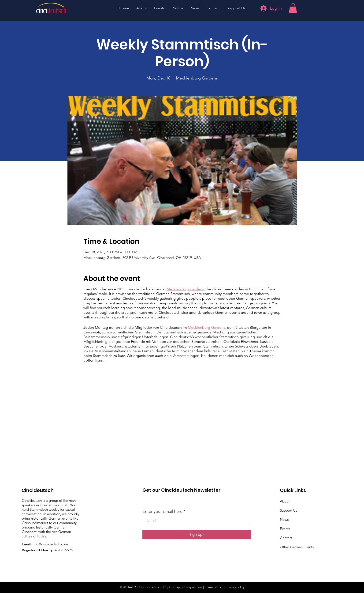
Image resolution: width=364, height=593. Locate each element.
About (285, 501)
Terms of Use (214, 587)
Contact (286, 538)
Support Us (288, 510)
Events (285, 529)
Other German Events (297, 547)
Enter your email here (162, 511)
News (284, 519)
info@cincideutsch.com (50, 544)
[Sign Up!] (197, 535)
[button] (293, 8)
